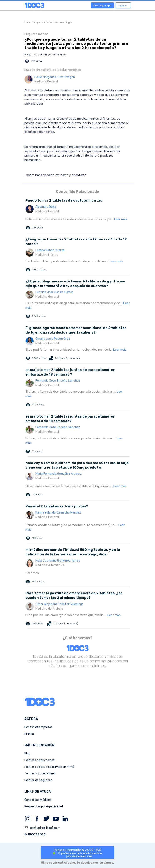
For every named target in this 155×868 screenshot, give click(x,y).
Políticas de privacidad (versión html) (49, 767)
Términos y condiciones (40, 774)
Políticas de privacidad (40, 760)
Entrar (123, 6)
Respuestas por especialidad (44, 807)
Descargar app (102, 5)
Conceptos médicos (38, 800)
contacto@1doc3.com (42, 828)
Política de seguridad (38, 780)
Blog (27, 753)
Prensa (29, 734)
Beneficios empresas (38, 727)
